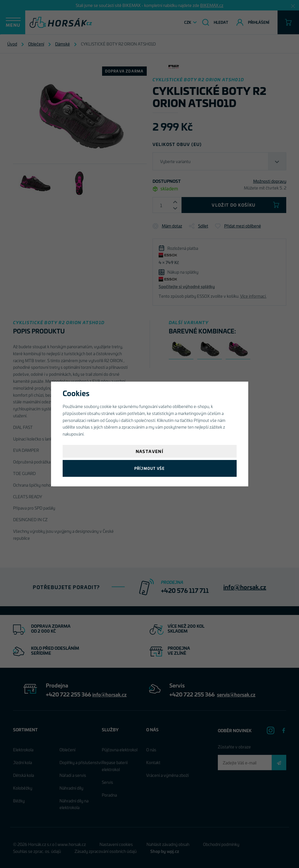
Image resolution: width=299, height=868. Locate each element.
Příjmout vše (149, 468)
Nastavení (150, 451)
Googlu (112, 420)
